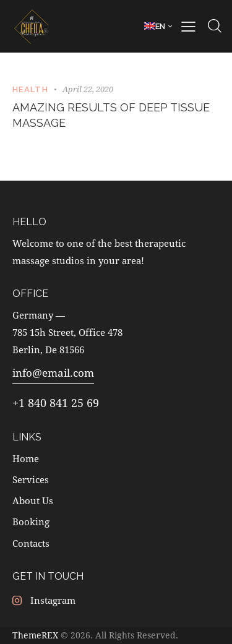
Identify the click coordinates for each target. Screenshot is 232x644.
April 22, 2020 (88, 89)
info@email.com (53, 373)
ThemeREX (35, 635)
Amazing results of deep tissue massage (111, 115)
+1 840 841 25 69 (56, 403)
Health (30, 89)
